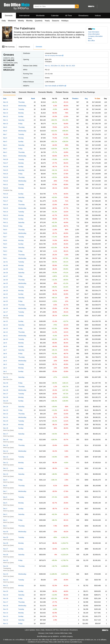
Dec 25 (6, 401)
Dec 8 (5, 486)
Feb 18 (6, 197)
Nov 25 (6, 560)
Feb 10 (6, 226)
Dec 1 (5, 526)
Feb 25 (6, 170)
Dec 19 (6, 424)
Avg (86, 99)
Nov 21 (6, 586)
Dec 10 (6, 474)
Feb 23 (6, 177)
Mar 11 (6, 120)
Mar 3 (5, 149)
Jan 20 (5, 301)
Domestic (9, 16)
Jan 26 (5, 280)
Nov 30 (6, 532)
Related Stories (62, 92)
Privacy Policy (48, 642)
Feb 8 (5, 233)
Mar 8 (5, 131)
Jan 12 (5, 332)
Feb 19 (6, 194)
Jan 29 (5, 269)
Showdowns (83, 16)
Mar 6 (5, 138)
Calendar (55, 16)
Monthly (29, 21)
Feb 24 (6, 174)
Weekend (12, 21)
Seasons (56, 21)
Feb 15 (6, 208)
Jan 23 (5, 290)
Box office (91, 41)
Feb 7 (5, 237)
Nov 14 (6, 613)
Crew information (94, 34)
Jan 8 (5, 346)
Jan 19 (5, 305)
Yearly (47, 21)
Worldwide (40, 16)
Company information (95, 36)
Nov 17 (6, 602)
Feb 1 (5, 258)
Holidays (65, 21)
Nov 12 (6, 620)
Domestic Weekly (45, 92)
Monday (21, 113)
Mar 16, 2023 (70, 66)
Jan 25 (5, 283)
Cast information (94, 32)
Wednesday (22, 106)
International (24, 16)
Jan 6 (5, 354)
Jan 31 (5, 262)
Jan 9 (5, 343)
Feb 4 (5, 248)
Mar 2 (5, 152)
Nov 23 (6, 574)
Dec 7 (5, 491)
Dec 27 (6, 394)
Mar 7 (5, 134)
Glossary (41, 633)
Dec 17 (6, 434)
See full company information (54, 56)
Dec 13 (6, 457)
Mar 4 (5, 145)
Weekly (21, 21)
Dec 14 (6, 451)
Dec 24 (6, 407)
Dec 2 (5, 520)
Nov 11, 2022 (49, 66)
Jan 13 (5, 328)
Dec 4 (5, 509)
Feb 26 (6, 167)
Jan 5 (5, 357)
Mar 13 (6, 113)
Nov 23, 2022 (60, 66)
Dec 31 (6, 377)
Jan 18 (5, 308)
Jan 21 (5, 298)
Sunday (21, 116)
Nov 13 (6, 616)
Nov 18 (6, 598)
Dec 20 (6, 421)
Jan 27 (5, 276)
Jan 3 (5, 364)
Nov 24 (6, 566)
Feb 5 (5, 244)
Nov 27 (6, 549)
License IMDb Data (61, 633)
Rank (33, 99)
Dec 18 (6, 428)
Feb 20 (6, 188)
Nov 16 (6, 606)
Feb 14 (6, 212)
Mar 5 (5, 141)
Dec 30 (6, 383)
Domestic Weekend (27, 92)
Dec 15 (6, 445)
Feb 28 (6, 159)
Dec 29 (6, 387)
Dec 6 (5, 497)
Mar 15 (6, 106)
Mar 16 (6, 102)
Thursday (21, 102)
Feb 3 (5, 251)
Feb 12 (6, 219)
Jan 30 (5, 265)
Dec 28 (6, 390)
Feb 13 (6, 215)
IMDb (64, 636)
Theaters (75, 99)
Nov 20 (6, 591)
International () (10, 63)
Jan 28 (5, 273)
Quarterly (39, 21)
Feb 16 (6, 205)
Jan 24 (5, 287)
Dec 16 (6, 440)
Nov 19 (6, 595)
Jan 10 (5, 339)
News (90, 38)
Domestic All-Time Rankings (83, 92)
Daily (4, 21)
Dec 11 (6, 468)
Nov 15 (6, 609)
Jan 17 (5, 312)
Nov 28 (6, 543)
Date (5, 99)
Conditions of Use (34, 642)
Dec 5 (5, 503)
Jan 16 (5, 316)
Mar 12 (6, 116)
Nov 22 (6, 580)
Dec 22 (6, 414)
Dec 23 (6, 410)
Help (70, 633)
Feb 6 (5, 240)
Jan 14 (5, 325)
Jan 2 (5, 368)
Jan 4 (5, 361)
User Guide (49, 633)
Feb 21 (6, 184)
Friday (20, 124)
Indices (98, 16)
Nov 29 (6, 537)
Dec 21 (6, 417)
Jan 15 (5, 321)
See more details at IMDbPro (56, 86)
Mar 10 (6, 124)
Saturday (21, 120)
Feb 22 (6, 181)
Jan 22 (5, 294)
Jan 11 (5, 336)
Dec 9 (5, 480)
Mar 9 (5, 127)
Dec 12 (6, 463)
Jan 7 (5, 350)
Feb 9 (5, 230)
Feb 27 (6, 163)
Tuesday (21, 109)
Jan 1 (5, 371)
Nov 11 (6, 623)
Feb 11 (6, 222)
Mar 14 (6, 109)
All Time (69, 16)
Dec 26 (6, 397)
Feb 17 (6, 201)
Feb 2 (5, 255)
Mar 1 (5, 156)
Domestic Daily (9, 92)
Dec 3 (5, 514)
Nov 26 (6, 555)
